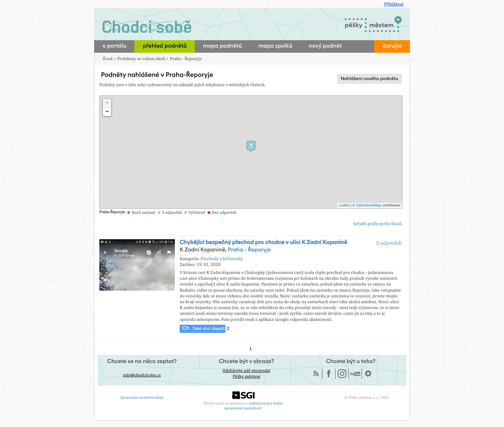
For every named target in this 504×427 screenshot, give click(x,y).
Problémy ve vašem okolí (141, 59)
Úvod (108, 59)
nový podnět (325, 46)
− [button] (107, 112)
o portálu (114, 46)
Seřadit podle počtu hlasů (377, 224)
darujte (392, 46)
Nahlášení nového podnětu (369, 79)
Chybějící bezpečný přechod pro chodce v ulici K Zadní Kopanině (263, 243)
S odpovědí (389, 243)
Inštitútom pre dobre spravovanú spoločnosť (254, 406)
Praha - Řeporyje (186, 59)
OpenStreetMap (369, 205)
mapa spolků (275, 46)
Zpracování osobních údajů (142, 397)
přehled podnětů (165, 46)
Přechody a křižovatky (222, 259)
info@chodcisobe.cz (142, 375)
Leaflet (344, 205)
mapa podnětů (223, 46)
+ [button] (107, 103)
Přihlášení (394, 5)
